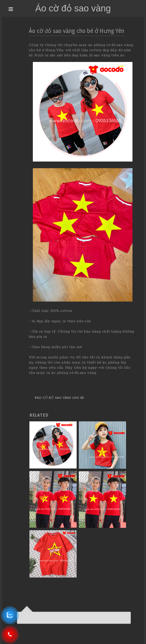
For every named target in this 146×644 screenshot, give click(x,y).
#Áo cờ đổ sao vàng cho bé (59, 398)
